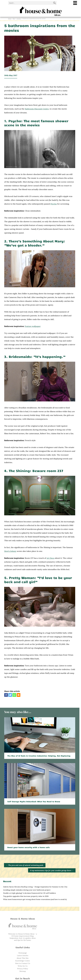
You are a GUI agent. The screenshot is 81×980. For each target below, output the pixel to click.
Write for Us (59, 941)
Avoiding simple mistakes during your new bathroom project (27, 893)
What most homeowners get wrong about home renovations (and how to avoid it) (35, 903)
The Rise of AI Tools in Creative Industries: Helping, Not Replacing (39, 758)
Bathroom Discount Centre (37, 110)
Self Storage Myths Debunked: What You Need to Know (34, 804)
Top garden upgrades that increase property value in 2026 (26, 900)
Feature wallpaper (33, 329)
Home (10, 19)
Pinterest (22, 966)
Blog (14, 19)
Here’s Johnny (10, 551)
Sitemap (59, 946)
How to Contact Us (59, 938)
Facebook (22, 961)
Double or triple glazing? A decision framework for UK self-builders (30, 897)
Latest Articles (59, 930)
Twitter (22, 964)
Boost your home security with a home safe (29, 851)
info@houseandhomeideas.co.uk (22, 959)
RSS (22, 969)
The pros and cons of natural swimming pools (25, 869)
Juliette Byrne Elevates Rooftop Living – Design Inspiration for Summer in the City (35, 890)
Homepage (59, 928)
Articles (19, 19)
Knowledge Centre (59, 935)
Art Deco (51, 558)
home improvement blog (24, 939)
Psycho (47, 205)
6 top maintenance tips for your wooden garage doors (53, 874)
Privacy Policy (59, 943)
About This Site (59, 933)
